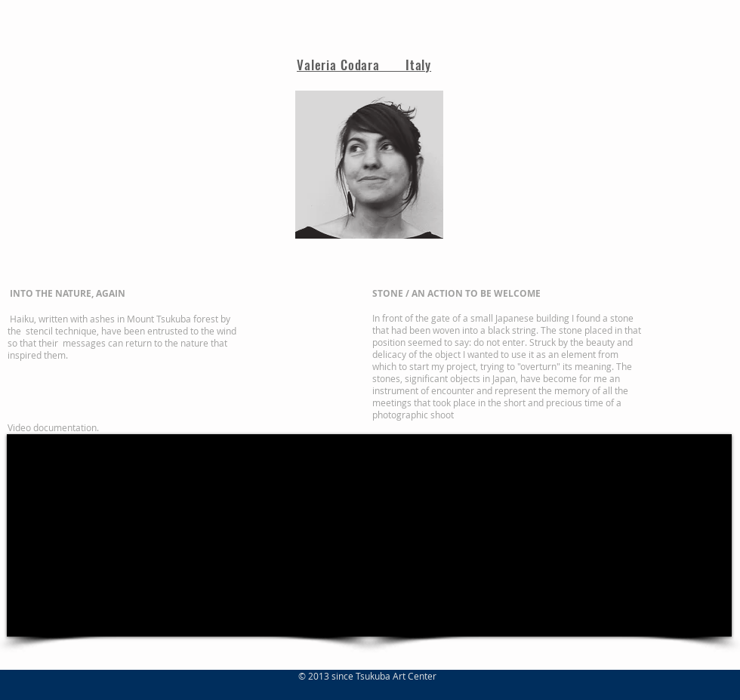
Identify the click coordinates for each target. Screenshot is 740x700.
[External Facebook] (188, 535)
